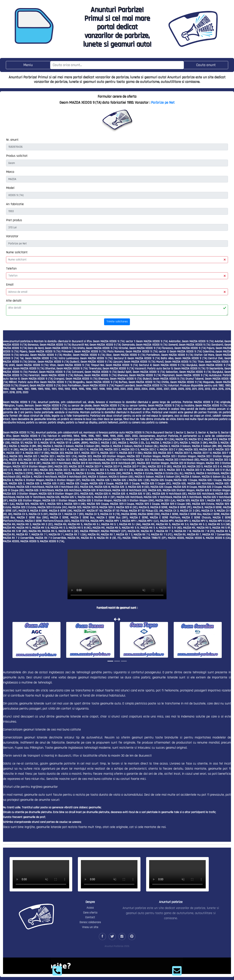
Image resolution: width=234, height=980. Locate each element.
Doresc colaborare (90, 922)
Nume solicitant (17, 252)
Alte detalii (14, 301)
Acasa (90, 908)
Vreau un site (90, 927)
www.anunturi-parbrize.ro (18, 341)
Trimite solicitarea (117, 322)
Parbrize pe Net (163, 103)
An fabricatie (15, 204)
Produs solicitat (17, 156)
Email (10, 285)
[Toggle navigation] (28, 65)
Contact (90, 917)
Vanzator (12, 236)
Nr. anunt (12, 140)
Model (10, 188)
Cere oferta (90, 913)
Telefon (11, 268)
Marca (10, 172)
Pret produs (14, 220)
